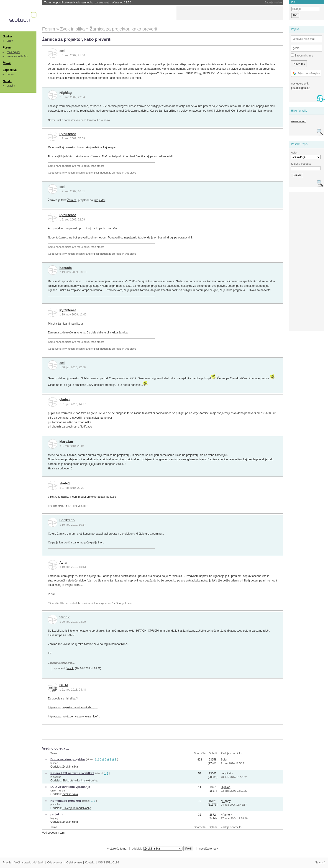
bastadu (66, 268)
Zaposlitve (10, 70)
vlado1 (65, 400)
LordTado (67, 520)
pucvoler (55, 804)
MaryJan (66, 442)
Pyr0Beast (68, 134)
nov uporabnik (300, 84)
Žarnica (72, 200)
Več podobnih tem (53, 833)
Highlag (66, 93)
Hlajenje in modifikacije (77, 808)
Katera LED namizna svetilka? (72, 773)
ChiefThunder (58, 791)
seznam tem (299, 121)
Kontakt (90, 863)
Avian (64, 563)
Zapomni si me (302, 55)
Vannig (65, 617)
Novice (7, 36)
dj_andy (226, 801)
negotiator (227, 773)
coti (62, 51)
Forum (7, 48)
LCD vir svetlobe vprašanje (70, 787)
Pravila (7, 863)
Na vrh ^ (320, 863)
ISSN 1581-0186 (109, 863)
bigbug (54, 818)
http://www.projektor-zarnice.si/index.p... (73, 707)
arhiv (10, 41)
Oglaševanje (74, 863)
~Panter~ (227, 815)
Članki (7, 63)
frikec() (54, 763)
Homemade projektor (66, 801)
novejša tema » (208, 849)
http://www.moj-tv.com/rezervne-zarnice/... (74, 717)
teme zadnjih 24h (18, 56)
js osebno (56, 777)
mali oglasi (13, 52)
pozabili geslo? (300, 88)
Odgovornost (55, 863)
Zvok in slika (70, 767)
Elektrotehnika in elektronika (80, 781)
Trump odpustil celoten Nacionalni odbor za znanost (88, 3)
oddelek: (157, 849)
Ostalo (7, 81)
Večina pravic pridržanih (29, 863)
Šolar (224, 760)
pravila (11, 86)
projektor (100, 200)
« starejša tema (117, 849)
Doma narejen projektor (68, 759)
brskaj (11, 74)
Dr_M (64, 685)
